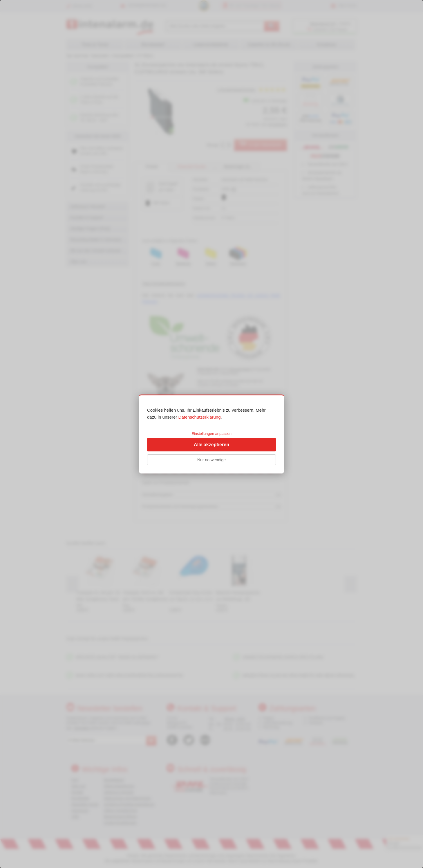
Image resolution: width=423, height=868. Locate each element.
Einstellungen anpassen (211, 434)
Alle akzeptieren (211, 445)
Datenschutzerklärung (200, 417)
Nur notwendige (211, 460)
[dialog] (211, 434)
